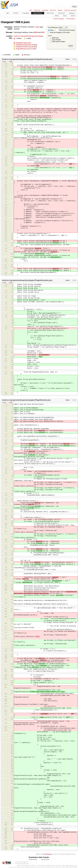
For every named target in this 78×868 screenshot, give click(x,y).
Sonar (65, 16)
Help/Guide (45, 10)
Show (51, 30)
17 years (37, 27)
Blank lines (55, 38)
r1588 (11, 62)
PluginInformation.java (24, 47)
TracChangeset (47, 854)
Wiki (8, 13)
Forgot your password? (70, 10)
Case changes (56, 40)
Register (60, 10)
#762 (43, 32)
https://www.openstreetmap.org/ (67, 865)
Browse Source (38, 13)
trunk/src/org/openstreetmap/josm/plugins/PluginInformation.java (27, 280)
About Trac (53, 10)
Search (73, 16)
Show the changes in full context (59, 32)
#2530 (35, 32)
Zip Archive (45, 859)
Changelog (26, 13)
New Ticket (61, 13)
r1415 (4, 402)
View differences (53, 27)
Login (30, 10)
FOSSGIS (32, 865)
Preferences (37, 10)
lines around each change (64, 30)
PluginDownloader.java (24, 45)
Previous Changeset (59, 19)
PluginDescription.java (24, 43)
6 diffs (34, 45)
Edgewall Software (23, 864)
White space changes (59, 42)
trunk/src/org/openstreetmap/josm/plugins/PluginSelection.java (26, 400)
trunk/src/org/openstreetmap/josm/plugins (29, 36)
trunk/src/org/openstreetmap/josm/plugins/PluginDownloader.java (27, 59)
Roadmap (72, 13)
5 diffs (34, 47)
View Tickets (50, 13)
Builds (57, 16)
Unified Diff (33, 859)
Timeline (16, 13)
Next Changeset (71, 19)
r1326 (4, 62)
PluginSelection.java (23, 49)
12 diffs (33, 49)
